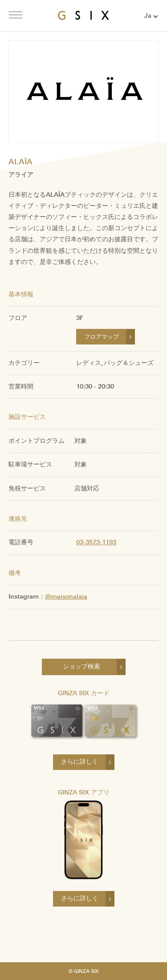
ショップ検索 (81, 666)
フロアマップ (102, 337)
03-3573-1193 (96, 542)
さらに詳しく (80, 762)
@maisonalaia (66, 597)
